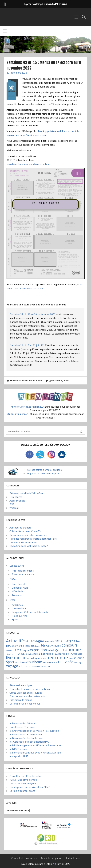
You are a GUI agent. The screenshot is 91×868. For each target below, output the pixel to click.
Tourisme (17, 595)
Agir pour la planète (20, 528)
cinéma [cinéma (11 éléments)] (57, 646)
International (19, 608)
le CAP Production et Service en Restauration (34, 731)
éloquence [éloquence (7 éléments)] (45, 666)
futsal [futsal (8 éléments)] (51, 650)
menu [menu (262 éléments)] (20, 658)
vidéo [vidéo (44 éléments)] (69, 662)
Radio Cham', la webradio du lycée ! (29, 546)
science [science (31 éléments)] (79, 658)
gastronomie (56, 380)
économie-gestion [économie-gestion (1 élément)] (32, 666)
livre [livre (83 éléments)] (10, 658)
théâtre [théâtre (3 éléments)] (23, 662)
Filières (13, 579)
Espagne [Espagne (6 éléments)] (25, 650)
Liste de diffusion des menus (25, 704)
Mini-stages (16, 497)
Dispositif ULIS (20, 588)
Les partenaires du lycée (23, 783)
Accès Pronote (17, 501)
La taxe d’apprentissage (22, 791)
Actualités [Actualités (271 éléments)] (16, 641)
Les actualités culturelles (23, 542)
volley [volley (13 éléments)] (78, 662)
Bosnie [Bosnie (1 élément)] (38, 646)
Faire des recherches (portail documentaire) (33, 539)
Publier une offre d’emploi (24, 780)
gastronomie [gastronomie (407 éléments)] (68, 650)
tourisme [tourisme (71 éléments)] (35, 662)
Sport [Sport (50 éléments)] (10, 662)
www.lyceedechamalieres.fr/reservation (28, 164)
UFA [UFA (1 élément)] (56, 662)
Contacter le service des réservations (30, 689)
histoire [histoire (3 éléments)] (10, 654)
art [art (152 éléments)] (57, 641)
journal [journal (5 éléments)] (37, 654)
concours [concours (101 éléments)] (69, 645)
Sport (15, 619)
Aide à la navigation (51, 858)
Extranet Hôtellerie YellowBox (26, 493)
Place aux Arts (20, 616)
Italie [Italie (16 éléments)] (24, 654)
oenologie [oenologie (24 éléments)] (33, 658)
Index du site (73, 858)
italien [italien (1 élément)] (30, 654)
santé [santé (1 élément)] (71, 659)
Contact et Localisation (24, 858)
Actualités (17, 605)
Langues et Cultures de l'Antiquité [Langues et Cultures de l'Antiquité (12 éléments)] (62, 654)
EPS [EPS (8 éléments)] (17, 650)
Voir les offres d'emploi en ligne (44, 470)
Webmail (14, 508)
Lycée (12, 600)
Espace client (17, 566)
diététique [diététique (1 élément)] (10, 651)
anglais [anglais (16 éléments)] (49, 641)
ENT (12, 504)
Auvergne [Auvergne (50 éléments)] (68, 641)
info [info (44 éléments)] (17, 654)
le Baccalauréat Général (23, 723)
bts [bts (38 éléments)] (43, 645)
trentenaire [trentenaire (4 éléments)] (48, 662)
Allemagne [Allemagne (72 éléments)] (35, 641)
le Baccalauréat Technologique (26, 738)
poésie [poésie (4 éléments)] (44, 658)
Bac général (18, 584)
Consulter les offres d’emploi (25, 776)
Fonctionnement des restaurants (27, 696)
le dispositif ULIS (19, 756)
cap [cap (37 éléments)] (49, 645)
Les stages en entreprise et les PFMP (30, 787)
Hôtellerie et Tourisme (22, 727)
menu (66, 380)
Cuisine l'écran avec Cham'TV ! (26, 531)
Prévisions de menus (32, 380)
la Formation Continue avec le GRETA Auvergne (35, 753)
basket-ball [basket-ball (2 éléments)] (30, 646)
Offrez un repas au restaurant (26, 693)
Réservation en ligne (21, 685)
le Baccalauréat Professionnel (26, 734)
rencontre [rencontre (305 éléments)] (58, 658)
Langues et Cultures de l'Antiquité (30, 612)
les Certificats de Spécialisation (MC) (30, 742)
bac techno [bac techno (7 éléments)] (18, 646)
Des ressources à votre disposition (28, 535)
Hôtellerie (15, 380)
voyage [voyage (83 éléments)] (12, 666)
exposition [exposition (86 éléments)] (38, 650)
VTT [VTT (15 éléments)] (21, 666)
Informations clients (23, 571)
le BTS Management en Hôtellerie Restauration (36, 745)
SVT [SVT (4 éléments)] (17, 662)
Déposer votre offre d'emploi (43, 474)
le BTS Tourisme (19, 749)
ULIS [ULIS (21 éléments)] (61, 662)
